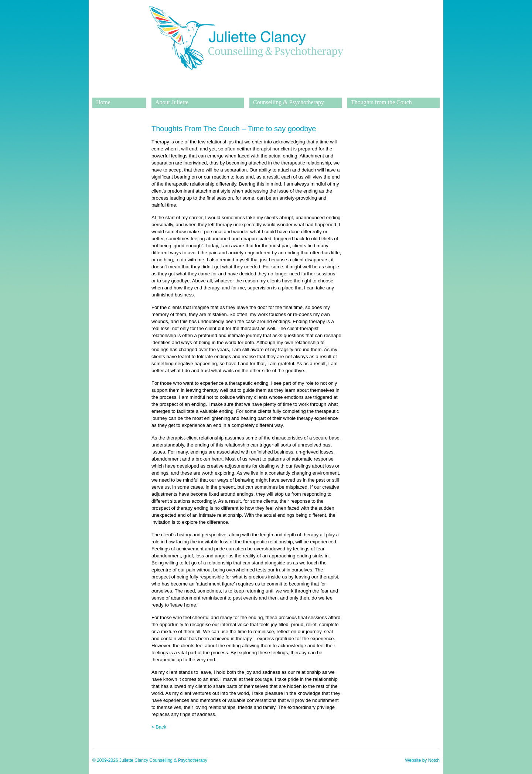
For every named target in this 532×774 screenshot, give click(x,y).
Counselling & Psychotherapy (289, 102)
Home (103, 102)
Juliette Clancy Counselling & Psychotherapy (246, 92)
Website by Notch (422, 760)
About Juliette (172, 102)
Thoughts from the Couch (381, 102)
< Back (159, 727)
